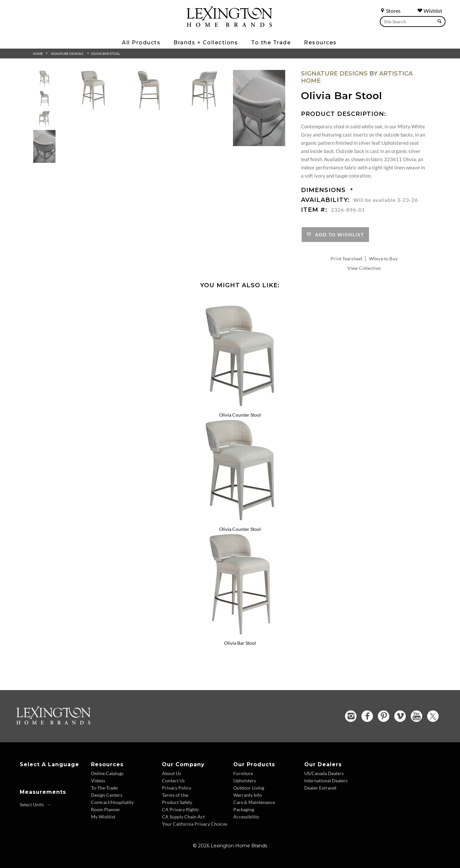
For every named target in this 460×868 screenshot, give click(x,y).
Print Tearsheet (346, 259)
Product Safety (177, 802)
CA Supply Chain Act (183, 817)
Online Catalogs (107, 773)
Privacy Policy (177, 788)
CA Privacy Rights (180, 809)
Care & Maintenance (254, 802)
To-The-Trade (104, 788)
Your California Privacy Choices (195, 824)
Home (38, 54)
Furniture (243, 773)
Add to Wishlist (338, 235)
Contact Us (173, 781)
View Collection (364, 268)
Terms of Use (175, 795)
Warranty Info (248, 795)
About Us (172, 773)
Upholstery (245, 781)
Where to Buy (383, 259)
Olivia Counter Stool (240, 415)
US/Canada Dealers (324, 773)
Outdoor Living (249, 788)
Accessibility (246, 817)
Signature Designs (67, 54)
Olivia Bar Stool (105, 54)
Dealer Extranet (320, 788)
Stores (390, 11)
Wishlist (430, 11)
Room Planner (106, 809)
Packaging (244, 809)
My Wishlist (103, 817)
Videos (98, 781)
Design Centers (107, 795)
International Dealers (326, 781)
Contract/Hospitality (112, 802)
